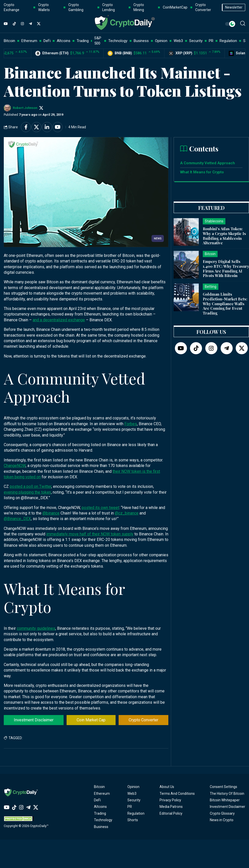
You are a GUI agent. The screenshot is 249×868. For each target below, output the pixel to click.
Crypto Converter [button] (203, 7)
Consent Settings (223, 787)
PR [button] (211, 41)
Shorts (133, 820)
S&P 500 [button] (98, 41)
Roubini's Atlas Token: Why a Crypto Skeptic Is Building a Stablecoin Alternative (224, 236)
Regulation (136, 813)
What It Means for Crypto (202, 172)
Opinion (133, 787)
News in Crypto (222, 820)
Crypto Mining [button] (139, 7)
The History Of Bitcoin (227, 794)
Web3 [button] (178, 41)
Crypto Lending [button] (109, 7)
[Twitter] (39, 24)
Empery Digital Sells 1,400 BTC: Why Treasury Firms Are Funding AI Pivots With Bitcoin (226, 268)
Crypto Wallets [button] (44, 7)
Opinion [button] (161, 41)
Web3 (132, 794)
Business (101, 827)
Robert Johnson (25, 108)
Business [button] (141, 41)
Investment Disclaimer (34, 720)
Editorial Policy (171, 813)
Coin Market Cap (91, 720)
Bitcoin (99, 787)
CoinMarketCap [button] (175, 7)
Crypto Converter (143, 720)
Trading (100, 813)
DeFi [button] (47, 41)
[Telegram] (30, 24)
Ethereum (102, 794)
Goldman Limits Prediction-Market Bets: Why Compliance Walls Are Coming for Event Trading (225, 304)
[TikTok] (14, 24)
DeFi (97, 800)
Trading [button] (83, 41)
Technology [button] (118, 41)
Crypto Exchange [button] (12, 7)
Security (134, 800)
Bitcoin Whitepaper (225, 800)
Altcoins (100, 807)
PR (130, 807)
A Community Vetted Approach (208, 163)
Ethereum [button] (29, 41)
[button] (243, 23)
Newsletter (234, 7)
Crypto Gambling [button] (76, 7)
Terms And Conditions (177, 794)
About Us (167, 787)
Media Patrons (171, 807)
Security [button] (196, 41)
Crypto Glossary (222, 813)
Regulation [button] (228, 41)
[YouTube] (6, 24)
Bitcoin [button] (9, 41)
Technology (103, 820)
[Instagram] (22, 24)
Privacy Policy (170, 800)
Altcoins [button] (64, 41)
